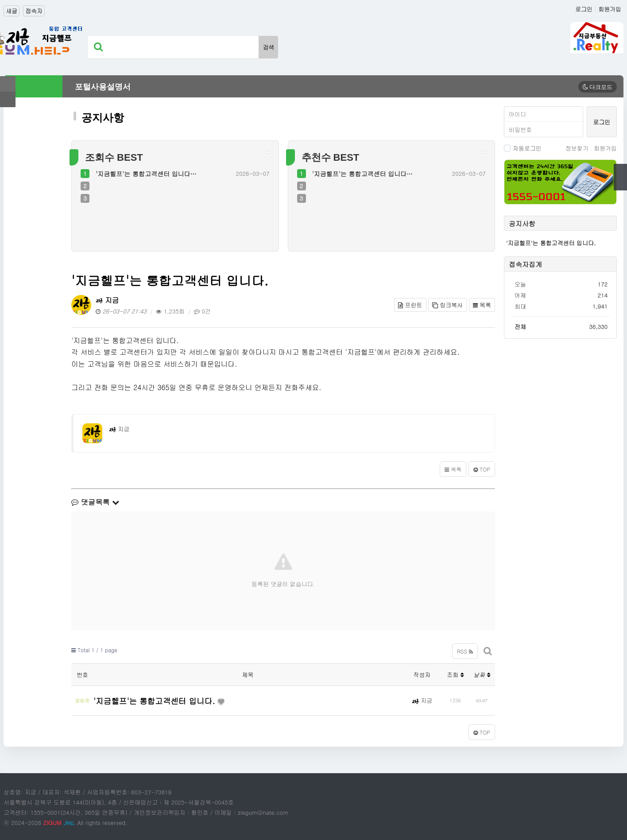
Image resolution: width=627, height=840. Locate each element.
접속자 (34, 11)
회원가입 (610, 9)
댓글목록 (95, 502)
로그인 (584, 9)
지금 (107, 300)
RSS (465, 651)
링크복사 (447, 305)
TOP (482, 469)
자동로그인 (523, 148)
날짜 (482, 675)
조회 (455, 675)
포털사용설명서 (103, 87)
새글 (12, 11)
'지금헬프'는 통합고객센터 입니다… (146, 174)
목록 (482, 305)
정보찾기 (577, 148)
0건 (202, 311)
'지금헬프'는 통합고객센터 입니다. (157, 700)
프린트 (410, 305)
